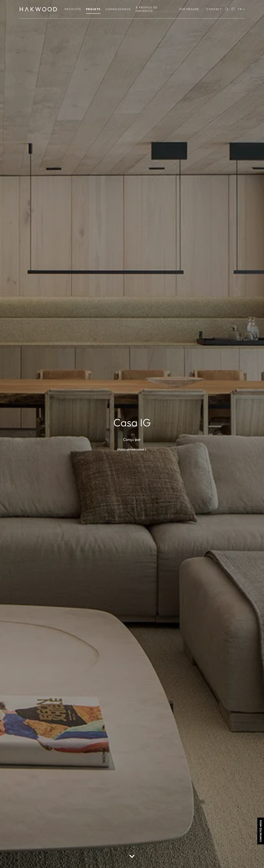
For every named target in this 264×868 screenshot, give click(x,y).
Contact (214, 9)
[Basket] (233, 9)
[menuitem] (73, 9)
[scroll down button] (132, 856)
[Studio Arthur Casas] (132, 450)
